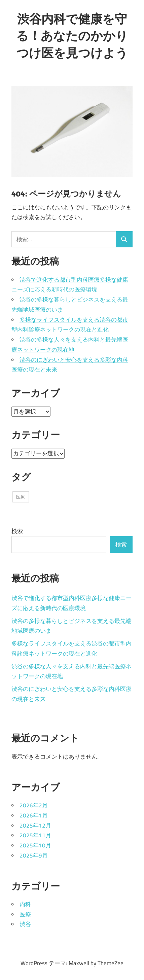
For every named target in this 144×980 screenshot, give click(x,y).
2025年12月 (35, 826)
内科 (25, 904)
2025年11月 (35, 835)
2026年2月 (34, 805)
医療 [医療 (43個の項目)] (21, 497)
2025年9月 (34, 855)
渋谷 (25, 924)
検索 (17, 531)
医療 (25, 914)
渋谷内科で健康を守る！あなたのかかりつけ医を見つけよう (72, 36)
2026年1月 (34, 815)
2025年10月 (35, 845)
